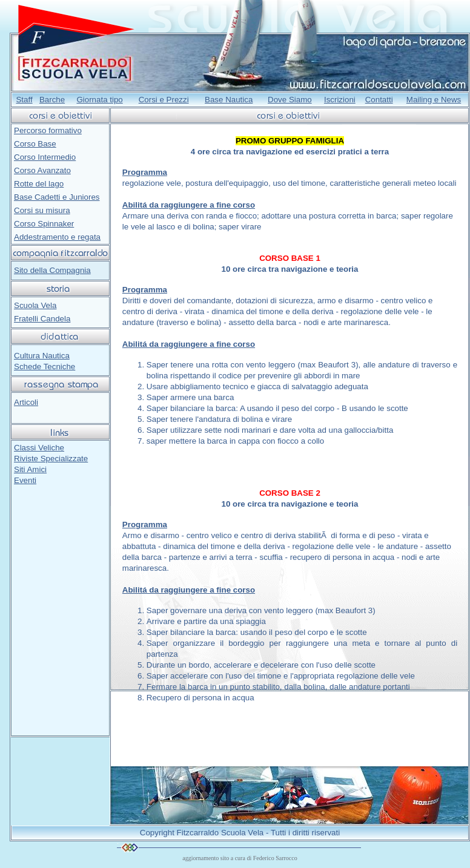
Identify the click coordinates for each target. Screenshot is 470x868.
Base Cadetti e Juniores (57, 197)
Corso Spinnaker (44, 224)
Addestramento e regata (57, 237)
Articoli (26, 402)
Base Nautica (229, 100)
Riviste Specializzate (51, 459)
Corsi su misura (42, 210)
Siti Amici (30, 469)
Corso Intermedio (45, 157)
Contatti (379, 100)
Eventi (25, 480)
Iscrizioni (340, 100)
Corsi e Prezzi (164, 100)
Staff (24, 100)
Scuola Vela (35, 305)
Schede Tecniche (45, 367)
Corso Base (35, 144)
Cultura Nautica (42, 356)
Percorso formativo (48, 130)
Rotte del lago (39, 184)
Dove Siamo (290, 100)
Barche (52, 100)
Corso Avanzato (42, 170)
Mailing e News (434, 100)
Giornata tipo (99, 100)
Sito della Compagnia (52, 270)
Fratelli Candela (42, 319)
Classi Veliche (39, 448)
